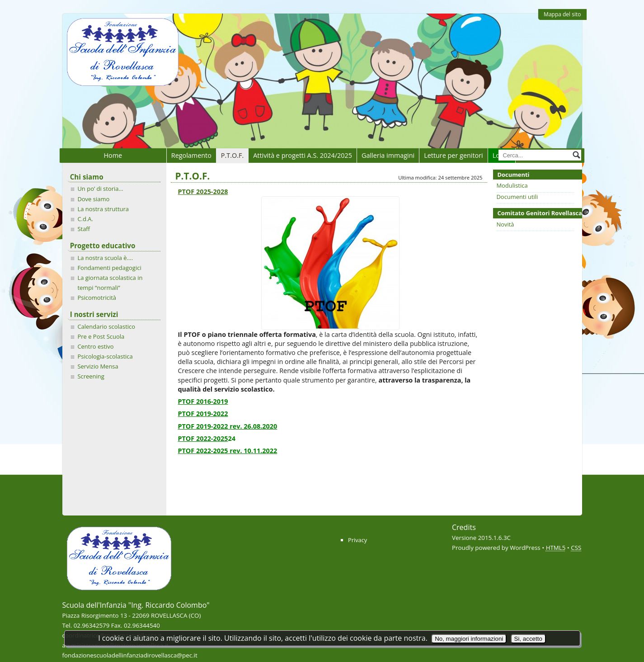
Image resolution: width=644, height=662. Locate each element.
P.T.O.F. (232, 155)
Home (113, 155)
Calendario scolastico (106, 326)
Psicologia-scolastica (105, 356)
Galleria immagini (388, 155)
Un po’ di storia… (100, 189)
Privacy (357, 540)
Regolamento (191, 155)
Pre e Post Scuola (101, 336)
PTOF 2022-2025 (203, 438)
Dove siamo (93, 199)
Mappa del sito (562, 14)
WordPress (525, 548)
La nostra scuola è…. (105, 258)
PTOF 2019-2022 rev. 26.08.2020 (228, 426)
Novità (505, 224)
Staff (84, 229)
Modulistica (512, 185)
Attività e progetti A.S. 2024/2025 (303, 155)
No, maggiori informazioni (469, 639)
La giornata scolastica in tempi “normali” (110, 283)
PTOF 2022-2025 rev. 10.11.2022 (228, 451)
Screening (91, 376)
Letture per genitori (454, 155)
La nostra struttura (103, 209)
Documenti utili (517, 197)
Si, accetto (528, 639)
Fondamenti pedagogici (109, 268)
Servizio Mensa (98, 366)
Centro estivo (95, 346)
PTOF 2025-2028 (203, 192)
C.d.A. (85, 219)
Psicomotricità (97, 298)
